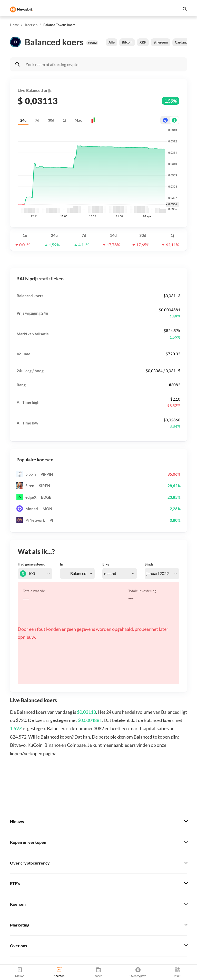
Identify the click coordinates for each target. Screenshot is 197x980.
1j (64, 120)
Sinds (149, 564)
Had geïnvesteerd (32, 564)
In (62, 564)
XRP (143, 42)
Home (14, 25)
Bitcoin (127, 42)
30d (51, 120)
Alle (112, 42)
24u (23, 120)
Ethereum (161, 42)
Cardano (181, 42)
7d (37, 120)
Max (78, 120)
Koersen (31, 25)
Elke (106, 564)
